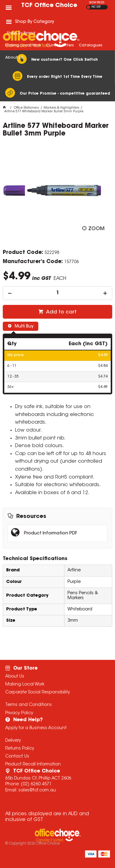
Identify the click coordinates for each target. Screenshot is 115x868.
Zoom (96, 229)
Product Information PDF (50, 533)
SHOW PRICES (97, 3)
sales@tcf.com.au (37, 790)
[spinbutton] (57, 293)
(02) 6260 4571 (36, 784)
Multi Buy (23, 327)
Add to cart (61, 312)
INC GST (96, 7)
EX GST (88, 7)
